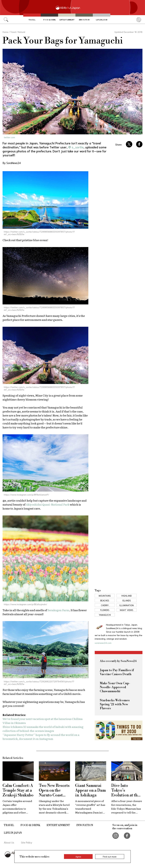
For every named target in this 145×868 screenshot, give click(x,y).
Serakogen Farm (58, 610)
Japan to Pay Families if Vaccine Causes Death (117, 672)
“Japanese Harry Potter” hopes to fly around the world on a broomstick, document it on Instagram (41, 737)
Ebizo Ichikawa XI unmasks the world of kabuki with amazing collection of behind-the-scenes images (43, 729)
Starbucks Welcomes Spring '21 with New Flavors (115, 704)
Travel (32, 20)
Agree (78, 857)
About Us (9, 842)
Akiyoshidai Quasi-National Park (48, 504)
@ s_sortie (76, 147)
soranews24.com (103, 643)
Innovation (84, 20)
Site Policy (27, 842)
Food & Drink (49, 20)
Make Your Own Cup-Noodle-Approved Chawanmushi (115, 687)
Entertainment (67, 20)
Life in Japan (102, 20)
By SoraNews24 (12, 163)
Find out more (110, 857)
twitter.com (9, 137)
